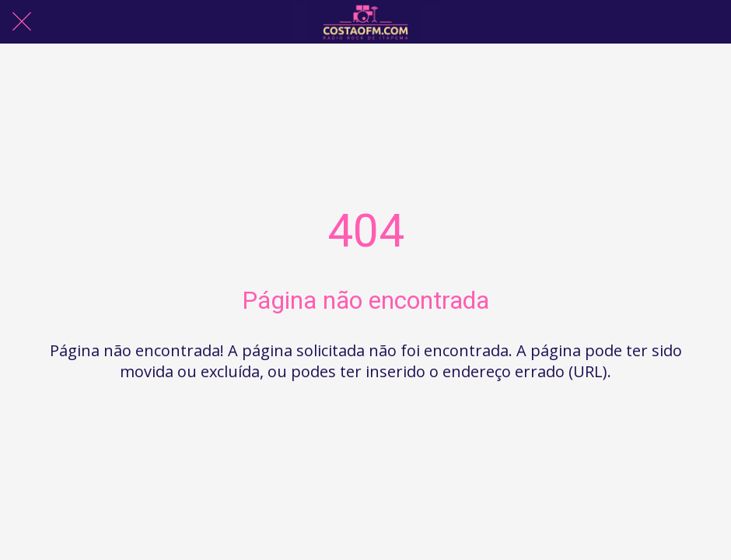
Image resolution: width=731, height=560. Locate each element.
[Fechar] (22, 22)
